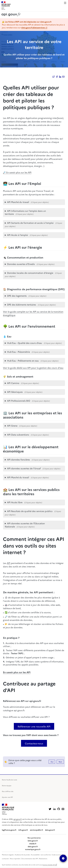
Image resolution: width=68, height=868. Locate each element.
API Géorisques (15, 392)
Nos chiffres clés (8, 791)
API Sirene (12, 426)
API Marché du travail (18, 202)
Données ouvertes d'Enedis (21, 264)
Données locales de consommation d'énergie (30, 273)
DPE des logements (17, 296)
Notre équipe (7, 785)
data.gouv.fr (50, 830)
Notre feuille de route (9, 780)
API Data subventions (18, 435)
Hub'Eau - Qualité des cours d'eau (25, 343)
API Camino (13, 383)
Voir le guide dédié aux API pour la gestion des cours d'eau (33, 368)
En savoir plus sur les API (17, 672)
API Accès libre (15, 502)
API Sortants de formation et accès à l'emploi (30, 223)
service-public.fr (37, 830)
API (9, 563)
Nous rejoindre (15, 858)
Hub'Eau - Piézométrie (19, 352)
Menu (65, 3)
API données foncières (19, 460)
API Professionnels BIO (19, 401)
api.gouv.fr (18, 819)
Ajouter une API (7, 797)
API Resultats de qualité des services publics (30, 511)
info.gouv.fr (23, 830)
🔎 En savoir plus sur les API (17, 172)
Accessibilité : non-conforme (41, 855)
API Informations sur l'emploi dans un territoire (25, 212)
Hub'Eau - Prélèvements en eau (23, 361)
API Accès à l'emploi (18, 235)
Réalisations (43, 858)
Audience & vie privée (22, 855)
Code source (56, 855)
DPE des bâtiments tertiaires (22, 305)
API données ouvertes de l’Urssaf (24, 468)
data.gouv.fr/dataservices (33, 27)
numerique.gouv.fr (33, 849)
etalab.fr (33, 844)
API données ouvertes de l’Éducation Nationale (25, 525)
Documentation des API (30, 858)
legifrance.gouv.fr (9, 830)
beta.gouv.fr (33, 841)
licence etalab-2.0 (49, 865)
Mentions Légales (8, 855)
